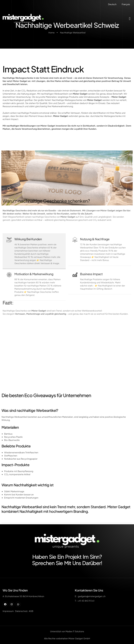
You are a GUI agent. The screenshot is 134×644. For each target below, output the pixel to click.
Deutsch (112, 4)
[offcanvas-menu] (130, 19)
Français (126, 4)
